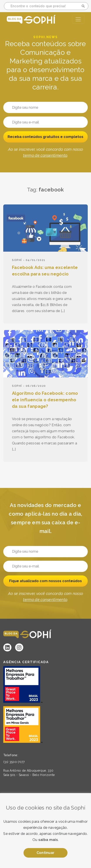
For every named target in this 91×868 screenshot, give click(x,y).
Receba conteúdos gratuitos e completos (45, 137)
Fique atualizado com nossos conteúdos (45, 581)
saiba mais (48, 840)
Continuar (46, 853)
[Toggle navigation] (78, 19)
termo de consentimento (45, 155)
